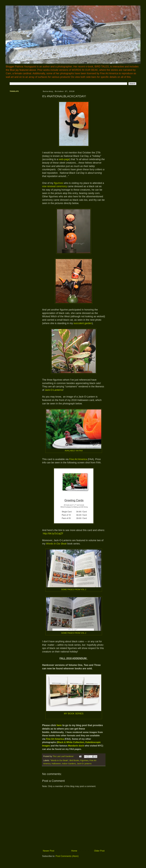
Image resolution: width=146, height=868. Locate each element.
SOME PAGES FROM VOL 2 (74, 589)
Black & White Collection (71, 742)
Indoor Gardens (69, 764)
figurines (59, 183)
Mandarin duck (76, 746)
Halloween (56, 764)
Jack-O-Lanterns (54, 390)
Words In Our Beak (56, 544)
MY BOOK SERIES (74, 713)
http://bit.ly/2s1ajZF (53, 533)
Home (74, 851)
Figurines (84, 760)
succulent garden (83, 323)
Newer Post (49, 851)
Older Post (99, 851)
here (59, 725)
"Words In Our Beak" (59, 760)
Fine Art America (78, 459)
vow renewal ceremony (55, 186)
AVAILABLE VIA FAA (74, 451)
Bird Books (74, 760)
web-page (64, 159)
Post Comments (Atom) (67, 856)
